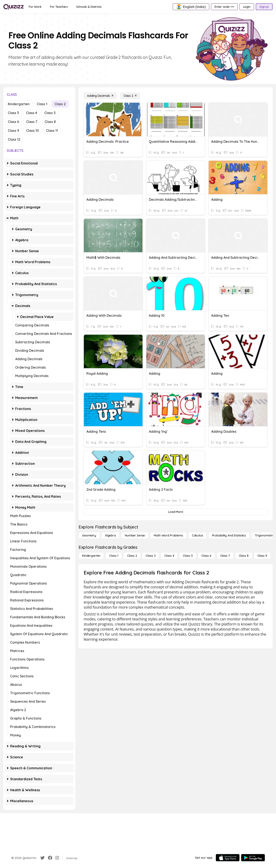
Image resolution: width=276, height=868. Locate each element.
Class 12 (14, 139)
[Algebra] (110, 535)
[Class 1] (114, 556)
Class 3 (13, 113)
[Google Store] (253, 858)
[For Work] (35, 7)
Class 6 (13, 122)
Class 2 (60, 104)
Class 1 (42, 104)
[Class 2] (130, 96)
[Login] (247, 7)
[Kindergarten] (91, 556)
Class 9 (13, 131)
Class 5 (50, 113)
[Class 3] (151, 556)
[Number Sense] (135, 535)
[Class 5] (188, 556)
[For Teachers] (59, 7)
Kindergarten (19, 104)
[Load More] (176, 512)
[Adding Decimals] (100, 96)
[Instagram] (57, 858)
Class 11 (52, 131)
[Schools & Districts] (89, 7)
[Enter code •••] (224, 7)
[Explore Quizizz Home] (14, 7)
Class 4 (32, 113)
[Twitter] (42, 858)
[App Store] (228, 858)
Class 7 (32, 122)
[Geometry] (89, 535)
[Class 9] (262, 556)
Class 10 (33, 131)
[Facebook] (50, 858)
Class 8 (50, 122)
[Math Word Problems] (168, 535)
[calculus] (198, 535)
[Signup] (264, 7)
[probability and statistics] (229, 535)
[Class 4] (169, 556)
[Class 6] (206, 556)
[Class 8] (244, 556)
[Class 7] (225, 556)
